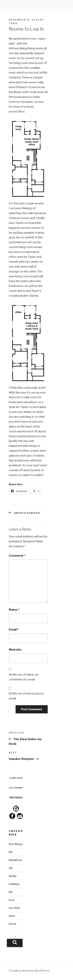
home (13, 924)
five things (16, 844)
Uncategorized (27, 513)
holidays (14, 884)
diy (11, 868)
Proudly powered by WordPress (29, 971)
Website (15, 650)
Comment (17, 556)
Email (14, 630)
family (13, 876)
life (11, 852)
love (12, 900)
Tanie (13, 23)
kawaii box (16, 860)
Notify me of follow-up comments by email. (24, 677)
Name (14, 610)
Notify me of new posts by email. (26, 696)
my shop (14, 908)
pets (12, 916)
